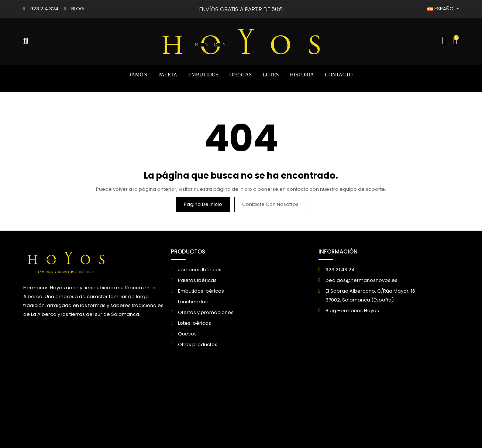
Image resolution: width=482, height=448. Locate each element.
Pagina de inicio (203, 204)
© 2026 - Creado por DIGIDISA (59, 399)
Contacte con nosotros (270, 204)
